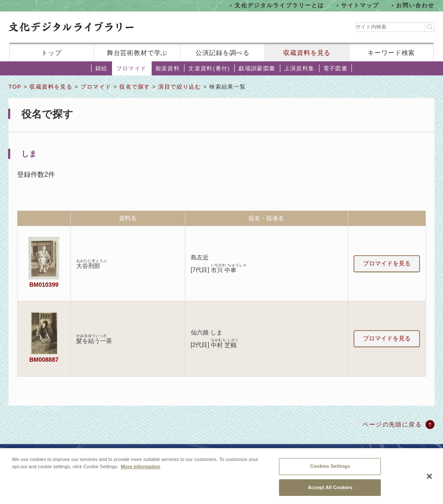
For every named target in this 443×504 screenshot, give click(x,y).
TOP (15, 87)
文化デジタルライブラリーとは (279, 5)
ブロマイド (132, 68)
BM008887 (44, 360)
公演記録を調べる (223, 53)
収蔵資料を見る (307, 53)
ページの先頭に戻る (392, 424)
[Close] (429, 480)
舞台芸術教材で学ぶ (137, 53)
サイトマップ (360, 5)
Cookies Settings (330, 469)
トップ (52, 53)
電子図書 (336, 68)
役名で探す (135, 87)
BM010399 (44, 285)
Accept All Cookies (330, 491)
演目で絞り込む (180, 87)
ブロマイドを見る (387, 263)
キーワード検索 (391, 53)
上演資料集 (299, 68)
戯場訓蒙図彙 (257, 68)
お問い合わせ (415, 5)
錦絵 (102, 68)
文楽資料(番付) (209, 68)
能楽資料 (168, 68)
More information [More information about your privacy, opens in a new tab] (140, 470)
